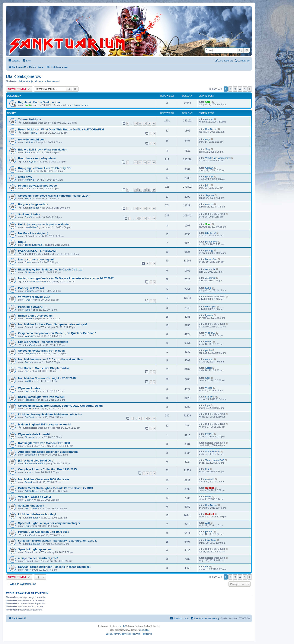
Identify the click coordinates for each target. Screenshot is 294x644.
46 (154, 162)
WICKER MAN (213, 451)
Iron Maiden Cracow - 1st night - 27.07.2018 (47, 378)
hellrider (29, 142)
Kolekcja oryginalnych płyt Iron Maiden (44, 224)
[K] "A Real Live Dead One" (36, 461)
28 (149, 208)
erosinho (210, 479)
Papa (28, 152)
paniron (209, 532)
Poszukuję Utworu (30, 307)
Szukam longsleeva (31, 506)
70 (149, 124)
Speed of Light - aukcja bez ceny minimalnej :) (49, 523)
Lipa (207, 405)
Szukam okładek (29, 214)
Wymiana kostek (29, 388)
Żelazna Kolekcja (29, 119)
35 (145, 190)
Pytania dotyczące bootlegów (38, 186)
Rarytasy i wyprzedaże (33, 204)
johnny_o (30, 180)
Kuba (208, 288)
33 (135, 190)
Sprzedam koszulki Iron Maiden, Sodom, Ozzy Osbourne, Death (60, 406)
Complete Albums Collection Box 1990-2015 (47, 469)
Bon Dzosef (211, 129)
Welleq (209, 388)
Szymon (210, 195)
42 (135, 162)
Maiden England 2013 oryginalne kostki (44, 424)
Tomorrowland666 (34, 463)
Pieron (209, 342)
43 (140, 162)
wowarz (29, 291)
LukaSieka (30, 409)
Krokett (28, 199)
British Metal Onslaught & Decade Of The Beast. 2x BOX (56, 488)
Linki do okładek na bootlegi (37, 514)
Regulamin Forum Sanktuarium (39, 102)
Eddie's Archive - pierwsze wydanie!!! (43, 342)
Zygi (27, 526)
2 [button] (230, 89)
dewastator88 (32, 455)
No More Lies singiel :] (33, 233)
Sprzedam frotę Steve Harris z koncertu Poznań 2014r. (54, 196)
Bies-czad (30, 437)
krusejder (34, 208)
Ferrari (28, 482)
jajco (208, 185)
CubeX (28, 188)
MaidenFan (211, 259)
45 (149, 162)
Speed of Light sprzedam (35, 549)
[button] (250, 89)
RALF (28, 300)
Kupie (22, 242)
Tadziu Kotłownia (34, 245)
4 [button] (240, 89)
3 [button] (235, 89)
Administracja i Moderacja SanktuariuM (39, 81)
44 (145, 162)
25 (135, 208)
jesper (28, 472)
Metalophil (211, 307)
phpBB (123, 626)
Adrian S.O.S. (32, 491)
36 (149, 190)
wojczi (208, 368)
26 (140, 208)
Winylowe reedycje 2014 (34, 297)
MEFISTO (210, 233)
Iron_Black (30, 353)
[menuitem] (27, 61)
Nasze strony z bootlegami (36, 259)
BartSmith (30, 417)
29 (154, 208)
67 (135, 124)
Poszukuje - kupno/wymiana (37, 158)
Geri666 (29, 171)
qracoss (209, 204)
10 (145, 218)
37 (154, 190)
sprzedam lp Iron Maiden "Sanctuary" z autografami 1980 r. (57, 541)
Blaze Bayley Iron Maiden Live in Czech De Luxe (50, 269)
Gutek (32, 345)
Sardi (28, 105)
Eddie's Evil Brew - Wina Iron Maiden (43, 150)
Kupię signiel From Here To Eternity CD (44, 168)
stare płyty (25, 177)
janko (28, 310)
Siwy (208, 149)
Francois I (30, 400)
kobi (27, 570)
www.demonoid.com (32, 139)
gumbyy (209, 119)
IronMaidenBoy (33, 227)
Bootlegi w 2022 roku (32, 288)
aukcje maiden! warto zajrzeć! (38, 558)
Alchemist (30, 272)
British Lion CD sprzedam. (36, 316)
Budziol (210, 488)
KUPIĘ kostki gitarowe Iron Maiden (41, 397)
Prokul (28, 362)
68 (140, 124)
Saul (208, 378)
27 (145, 208)
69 (145, 124)
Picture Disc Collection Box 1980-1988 (44, 532)
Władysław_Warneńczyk (218, 158)
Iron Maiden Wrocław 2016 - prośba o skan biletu (51, 359)
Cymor (33, 162)
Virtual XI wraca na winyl (35, 497)
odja (27, 371)
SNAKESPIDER (38, 282)
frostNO (209, 434)
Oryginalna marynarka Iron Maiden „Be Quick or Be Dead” (57, 333)
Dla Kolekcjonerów (24, 76)
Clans (28, 262)
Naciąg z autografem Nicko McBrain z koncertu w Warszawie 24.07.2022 (66, 278)
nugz (208, 139)
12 (154, 218)
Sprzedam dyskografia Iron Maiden (41, 351)
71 (154, 124)
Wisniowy (30, 336)
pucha (208, 350)
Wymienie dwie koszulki (34, 434)
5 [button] (245, 89)
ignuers (209, 315)
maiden (29, 318)
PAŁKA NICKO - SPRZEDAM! (37, 251)
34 (140, 190)
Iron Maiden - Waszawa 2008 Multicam (44, 479)
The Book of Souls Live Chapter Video (44, 368)
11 (149, 218)
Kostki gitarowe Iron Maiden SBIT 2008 (44, 443)
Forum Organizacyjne (76, 105)
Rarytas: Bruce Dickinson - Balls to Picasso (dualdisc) (54, 567)
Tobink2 (33, 133)
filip (207, 469)
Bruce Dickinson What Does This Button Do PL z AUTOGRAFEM (61, 129)
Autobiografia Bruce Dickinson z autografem (48, 452)
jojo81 (28, 381)
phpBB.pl (145, 630)
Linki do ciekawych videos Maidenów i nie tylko (50, 414)
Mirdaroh (34, 518)
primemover (211, 242)
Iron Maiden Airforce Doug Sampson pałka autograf (52, 324)
